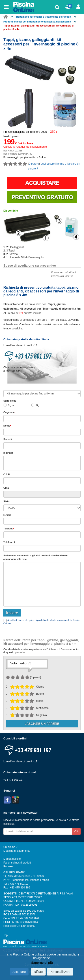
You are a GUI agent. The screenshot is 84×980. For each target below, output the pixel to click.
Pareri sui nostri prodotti (17, 863)
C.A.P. (7, 474)
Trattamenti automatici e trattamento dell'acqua (43, 17)
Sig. (38, 405)
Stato (6, 501)
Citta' (6, 488)
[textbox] (42, 481)
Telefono (9, 529)
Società (8, 439)
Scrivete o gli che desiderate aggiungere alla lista (35, 557)
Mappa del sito (12, 859)
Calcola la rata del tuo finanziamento (25, 147)
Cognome (9, 412)
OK (76, 831)
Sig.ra (11, 405)
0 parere (34, 164)
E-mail (7, 515)
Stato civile (10, 401)
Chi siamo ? (10, 847)
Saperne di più (42, 963)
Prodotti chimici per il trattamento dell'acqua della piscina (37, 22)
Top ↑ (6, 935)
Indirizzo (8, 453)
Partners (8, 866)
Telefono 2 (9, 542)
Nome (7, 426)
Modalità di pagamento (17, 851)
